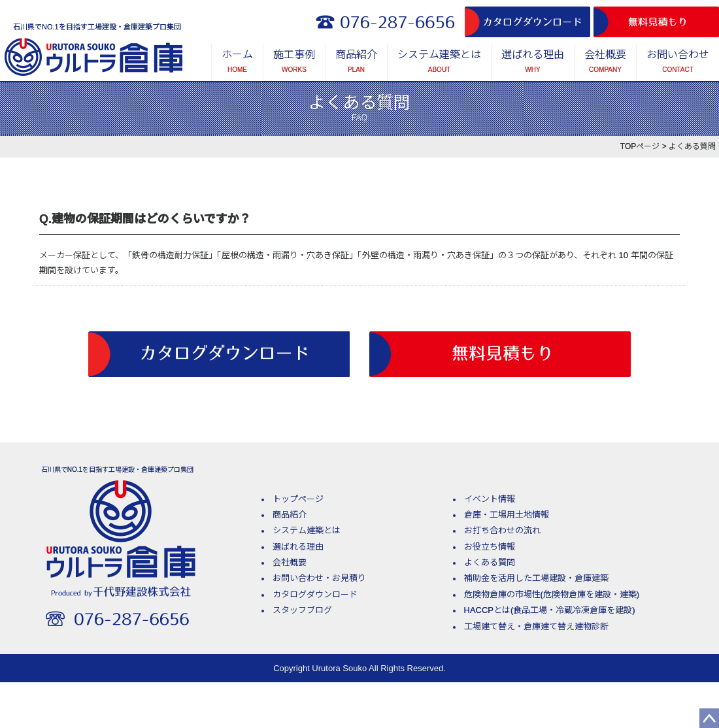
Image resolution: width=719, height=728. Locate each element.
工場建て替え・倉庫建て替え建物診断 (536, 626)
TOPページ (640, 146)
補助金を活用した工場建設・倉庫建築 (536, 578)
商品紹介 (356, 63)
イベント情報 (490, 499)
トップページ (298, 499)
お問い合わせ (678, 63)
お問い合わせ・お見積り (319, 578)
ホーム (237, 63)
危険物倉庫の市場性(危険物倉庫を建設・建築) (552, 594)
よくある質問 (490, 562)
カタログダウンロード (315, 594)
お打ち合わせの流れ (502, 530)
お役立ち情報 (490, 547)
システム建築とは (439, 63)
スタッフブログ (302, 610)
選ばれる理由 (533, 63)
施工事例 (294, 63)
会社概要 (605, 63)
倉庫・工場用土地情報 (507, 515)
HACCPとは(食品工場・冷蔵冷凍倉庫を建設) (550, 610)
